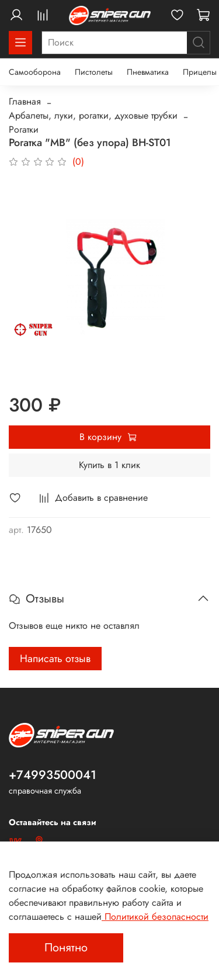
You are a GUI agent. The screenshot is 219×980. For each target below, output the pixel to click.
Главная (25, 101)
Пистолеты (94, 72)
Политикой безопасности (155, 917)
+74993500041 (53, 775)
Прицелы (200, 72)
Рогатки (24, 129)
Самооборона (35, 72)
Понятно (66, 948)
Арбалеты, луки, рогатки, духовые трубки (93, 115)
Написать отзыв (55, 659)
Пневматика (148, 72)
